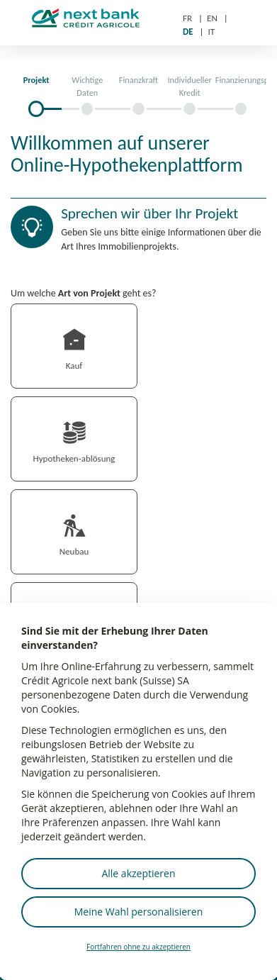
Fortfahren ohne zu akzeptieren (138, 947)
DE (188, 32)
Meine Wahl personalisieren (138, 912)
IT (212, 32)
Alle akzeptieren (138, 873)
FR (187, 18)
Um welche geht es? (84, 293)
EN (212, 18)
